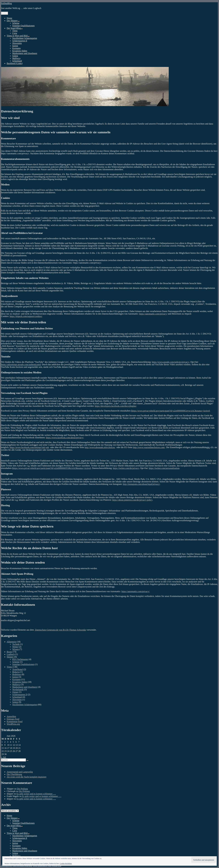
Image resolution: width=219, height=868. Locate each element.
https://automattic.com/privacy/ (153, 314)
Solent (15, 56)
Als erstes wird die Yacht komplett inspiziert (27, 777)
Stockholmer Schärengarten (25, 38)
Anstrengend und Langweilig (20, 772)
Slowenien (17, 43)
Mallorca (16, 58)
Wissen (16, 649)
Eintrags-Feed (13, 719)
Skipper (10, 657)
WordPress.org (13, 724)
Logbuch (11, 654)
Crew (15, 33)
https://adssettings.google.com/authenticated (21, 364)
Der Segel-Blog (14, 28)
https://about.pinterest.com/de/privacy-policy (132, 500)
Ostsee (15, 692)
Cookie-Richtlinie (66, 864)
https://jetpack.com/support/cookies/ (26, 316)
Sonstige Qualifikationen (23, 26)
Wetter (15, 647)
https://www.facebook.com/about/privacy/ (65, 438)
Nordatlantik (18, 689)
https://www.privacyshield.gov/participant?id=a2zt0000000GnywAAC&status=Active (170, 411)
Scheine (16, 23)
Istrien (15, 46)
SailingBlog (6, 3)
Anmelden (11, 716)
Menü (5, 13)
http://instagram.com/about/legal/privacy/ (141, 484)
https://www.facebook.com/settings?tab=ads (29, 447)
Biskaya (16, 672)
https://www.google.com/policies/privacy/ (171, 362)
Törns (15, 31)
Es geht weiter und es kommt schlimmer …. (36, 794)
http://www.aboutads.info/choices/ (100, 447)
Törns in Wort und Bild (17, 36)
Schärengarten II (20, 41)
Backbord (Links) (15, 63)
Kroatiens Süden (20, 51)
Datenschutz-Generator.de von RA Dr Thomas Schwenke (60, 630)
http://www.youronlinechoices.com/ (149, 447)
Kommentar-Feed (15, 721)
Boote (9, 652)
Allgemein (11, 642)
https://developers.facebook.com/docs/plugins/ (116, 406)
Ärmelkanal (18, 669)
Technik (16, 644)
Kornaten (16, 48)
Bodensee (17, 674)
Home (9, 18)
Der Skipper (12, 21)
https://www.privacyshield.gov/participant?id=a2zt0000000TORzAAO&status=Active (51, 468)
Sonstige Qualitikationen (23, 664)
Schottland (17, 61)
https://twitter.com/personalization (164, 468)
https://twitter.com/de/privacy (126, 468)
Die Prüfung (22, 789)
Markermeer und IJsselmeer (25, 53)
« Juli (4, 757)
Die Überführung (14, 774)
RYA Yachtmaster (20, 659)
